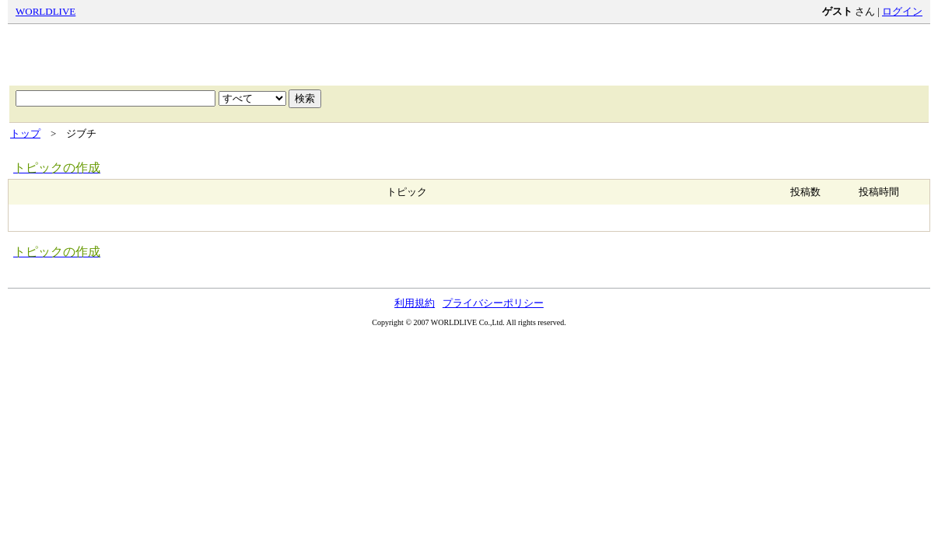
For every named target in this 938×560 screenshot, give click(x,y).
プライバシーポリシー (493, 303)
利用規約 (415, 303)
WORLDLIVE (45, 11)
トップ (25, 133)
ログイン (902, 11)
